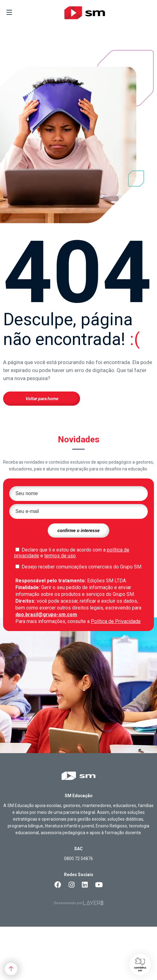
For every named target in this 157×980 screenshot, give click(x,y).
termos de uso (60, 556)
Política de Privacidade (116, 621)
